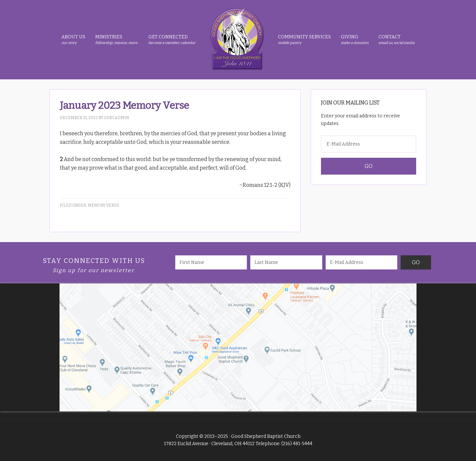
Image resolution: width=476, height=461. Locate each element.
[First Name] (211, 262)
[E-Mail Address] (369, 144)
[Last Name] (286, 262)
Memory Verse (104, 205)
